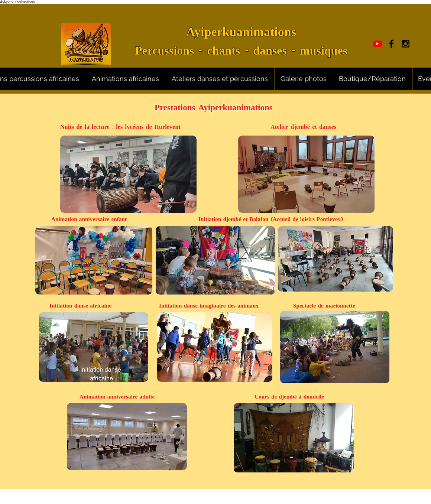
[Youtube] (377, 44)
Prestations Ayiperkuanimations (214, 108)
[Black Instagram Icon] (406, 44)
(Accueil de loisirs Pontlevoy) (307, 220)
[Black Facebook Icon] (391, 44)
